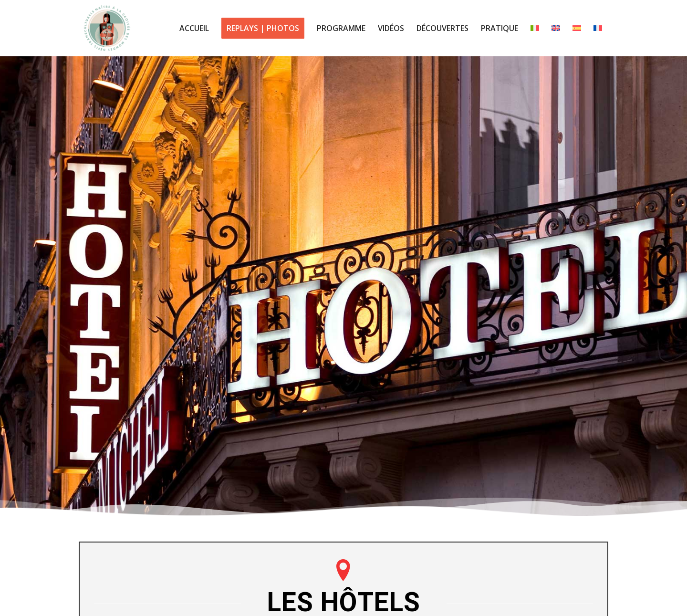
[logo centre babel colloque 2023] (107, 28)
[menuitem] (194, 28)
